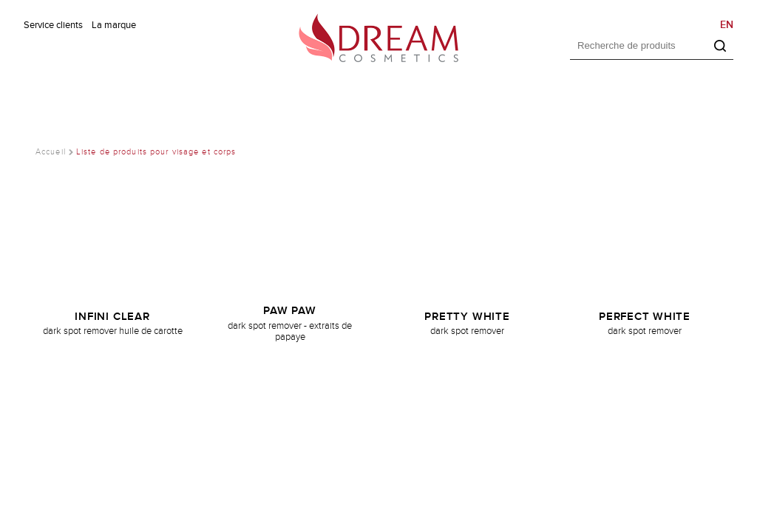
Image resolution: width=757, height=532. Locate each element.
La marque (114, 25)
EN (727, 25)
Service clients (53, 25)
